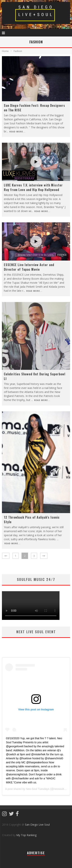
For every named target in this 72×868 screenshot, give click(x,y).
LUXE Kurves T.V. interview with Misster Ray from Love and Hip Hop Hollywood (33, 187)
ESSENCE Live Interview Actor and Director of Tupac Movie (29, 267)
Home (5, 51)
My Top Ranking (26, 835)
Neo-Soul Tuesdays (38, 789)
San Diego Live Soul (37, 825)
